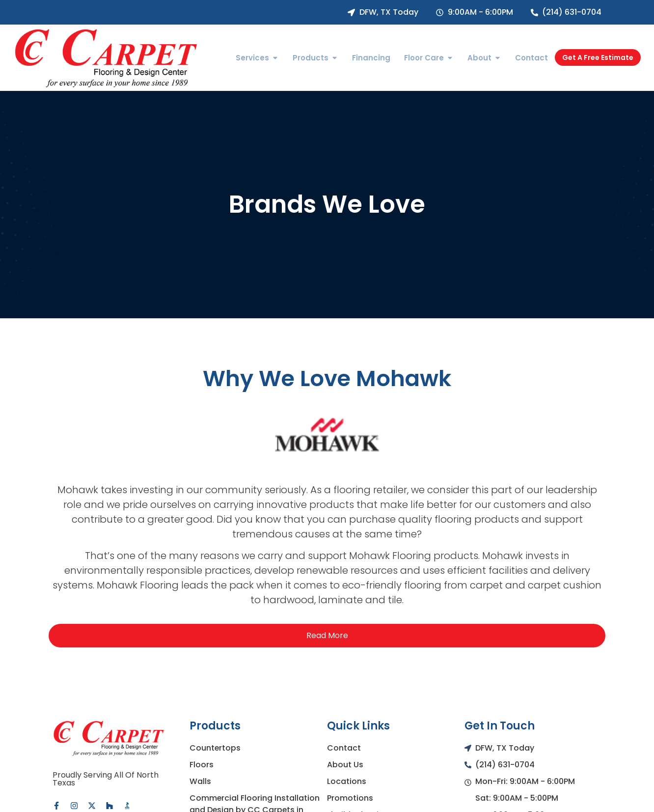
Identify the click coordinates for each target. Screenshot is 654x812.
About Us (345, 765)
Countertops (215, 748)
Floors (202, 765)
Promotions (350, 798)
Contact (344, 748)
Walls (200, 781)
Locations (347, 781)
